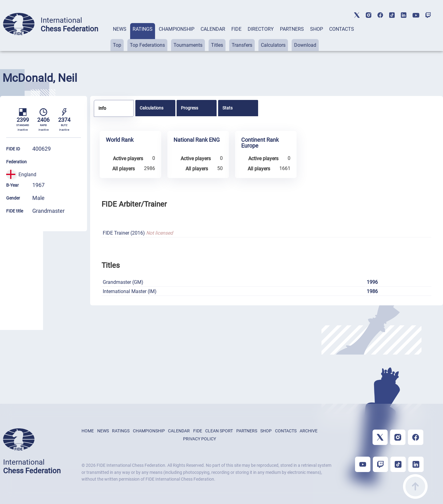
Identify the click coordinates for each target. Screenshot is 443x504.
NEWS (120, 29)
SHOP (317, 29)
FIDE (236, 29)
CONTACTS (342, 29)
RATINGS (143, 29)
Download (305, 45)
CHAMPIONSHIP (177, 29)
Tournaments (188, 45)
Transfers (242, 45)
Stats (227, 108)
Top (117, 45)
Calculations (152, 108)
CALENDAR (213, 29)
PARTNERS (292, 29)
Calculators (273, 45)
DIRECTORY (261, 29)
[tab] (120, 37)
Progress (190, 108)
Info (102, 108)
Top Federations (147, 45)
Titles (217, 45)
